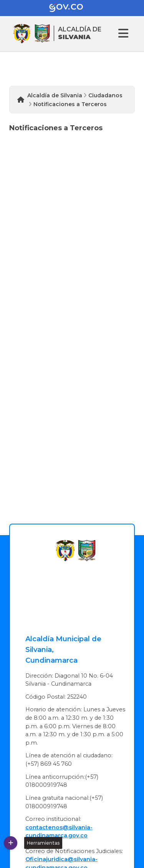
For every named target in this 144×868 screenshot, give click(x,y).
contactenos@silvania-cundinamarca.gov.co (59, 832)
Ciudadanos (105, 95)
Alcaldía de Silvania (55, 95)
